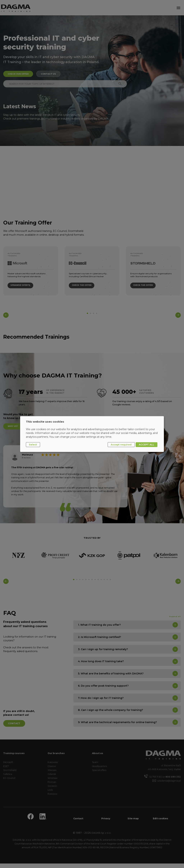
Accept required (121, 445)
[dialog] (92, 434)
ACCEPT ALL (146, 445)
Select (33, 445)
